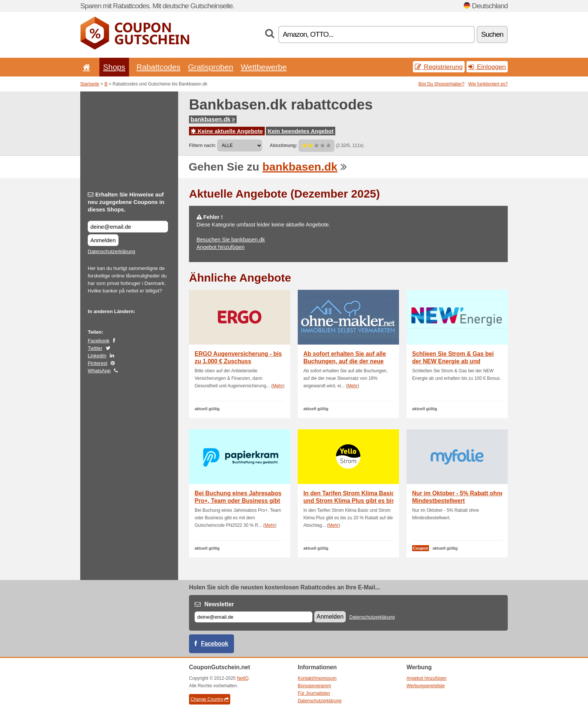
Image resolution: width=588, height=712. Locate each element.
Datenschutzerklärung (111, 251)
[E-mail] (253, 617)
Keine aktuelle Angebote (227, 131)
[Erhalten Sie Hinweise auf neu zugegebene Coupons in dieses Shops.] (128, 227)
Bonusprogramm (314, 686)
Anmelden (103, 240)
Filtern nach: (202, 145)
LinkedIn (97, 356)
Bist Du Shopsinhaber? (442, 84)
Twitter (95, 348)
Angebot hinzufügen (220, 247)
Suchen (492, 34)
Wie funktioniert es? (488, 84)
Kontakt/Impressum (317, 678)
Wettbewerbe (264, 67)
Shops (114, 67)
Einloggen (487, 67)
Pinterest (97, 363)
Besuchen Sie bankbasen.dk (231, 240)
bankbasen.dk (213, 119)
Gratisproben (211, 67)
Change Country (210, 699)
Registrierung (439, 67)
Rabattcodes (158, 67)
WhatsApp (99, 371)
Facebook (99, 341)
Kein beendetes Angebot (301, 131)
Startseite (90, 84)
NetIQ (243, 678)
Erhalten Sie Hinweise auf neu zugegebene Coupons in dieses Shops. (126, 202)
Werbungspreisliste (426, 686)
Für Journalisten (314, 693)
